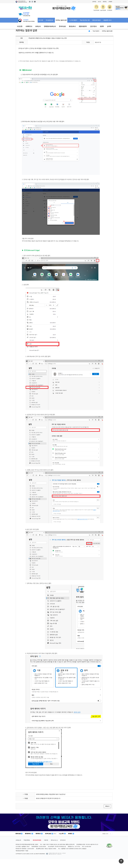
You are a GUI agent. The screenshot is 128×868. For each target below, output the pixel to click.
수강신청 (20, 26)
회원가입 (105, 2)
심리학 (109, 26)
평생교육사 (72, 26)
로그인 (99, 2)
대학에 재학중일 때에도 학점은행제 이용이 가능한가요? (51, 794)
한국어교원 (62, 26)
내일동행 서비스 (108, 20)
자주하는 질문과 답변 (61, 20)
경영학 (102, 26)
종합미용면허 (83, 26)
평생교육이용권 (96, 20)
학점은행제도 (27, 840)
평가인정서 (63, 840)
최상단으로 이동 (121, 861)
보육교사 (38, 26)
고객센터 (110, 2)
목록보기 (107, 806)
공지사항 (41, 20)
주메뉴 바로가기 (0, 0)
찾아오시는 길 (54, 840)
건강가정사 (93, 26)
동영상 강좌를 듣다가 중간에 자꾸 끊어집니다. (48, 798)
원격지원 (94, 2)
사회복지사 (29, 26)
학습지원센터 (96, 31)
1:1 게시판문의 (73, 20)
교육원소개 (18, 840)
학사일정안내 (49, 20)
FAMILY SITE (105, 834)
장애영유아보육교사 (50, 26)
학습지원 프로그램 (85, 20)
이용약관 (46, 840)
